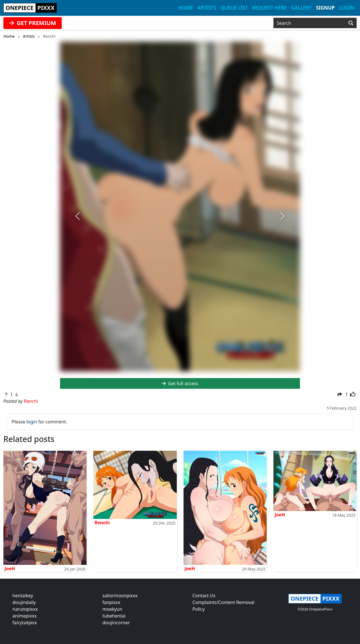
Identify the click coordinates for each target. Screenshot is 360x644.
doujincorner (116, 623)
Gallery (301, 8)
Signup (325, 8)
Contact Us (204, 596)
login (32, 422)
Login (347, 8)
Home (186, 8)
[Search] (351, 23)
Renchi (102, 523)
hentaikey (23, 596)
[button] (78, 216)
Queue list (234, 8)
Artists (207, 8)
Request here (270, 8)
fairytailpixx (25, 623)
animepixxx (25, 616)
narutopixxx (25, 609)
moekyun (112, 609)
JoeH (10, 569)
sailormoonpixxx (120, 596)
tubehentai (114, 616)
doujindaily (24, 602)
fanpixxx (111, 602)
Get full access (180, 383)
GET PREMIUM (33, 23)
